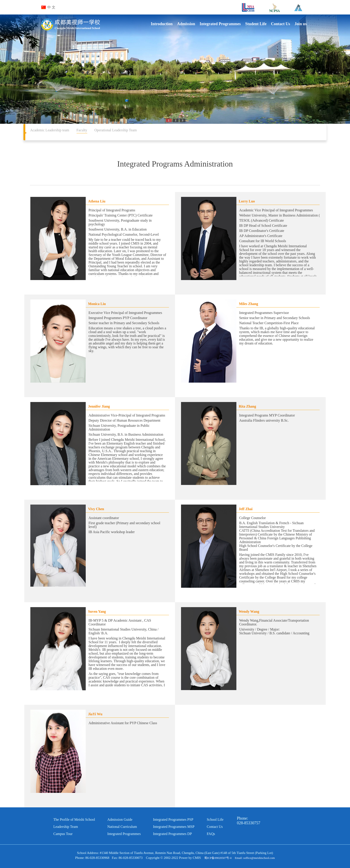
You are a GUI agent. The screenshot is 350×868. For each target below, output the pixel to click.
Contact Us (215, 827)
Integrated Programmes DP (172, 834)
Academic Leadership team (50, 130)
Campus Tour (63, 834)
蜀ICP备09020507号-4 (218, 858)
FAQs (211, 834)
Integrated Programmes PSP (173, 820)
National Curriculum (122, 827)
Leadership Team (66, 827)
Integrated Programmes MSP (174, 827)
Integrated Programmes (124, 834)
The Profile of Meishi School (74, 820)
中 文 (51, 7)
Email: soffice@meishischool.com (255, 858)
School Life (215, 820)
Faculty (82, 130)
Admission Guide (120, 820)
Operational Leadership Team (116, 130)
